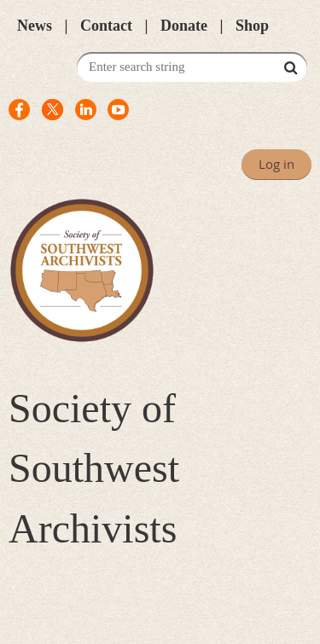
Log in (276, 164)
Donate (184, 26)
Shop (252, 26)
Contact (106, 26)
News (35, 26)
